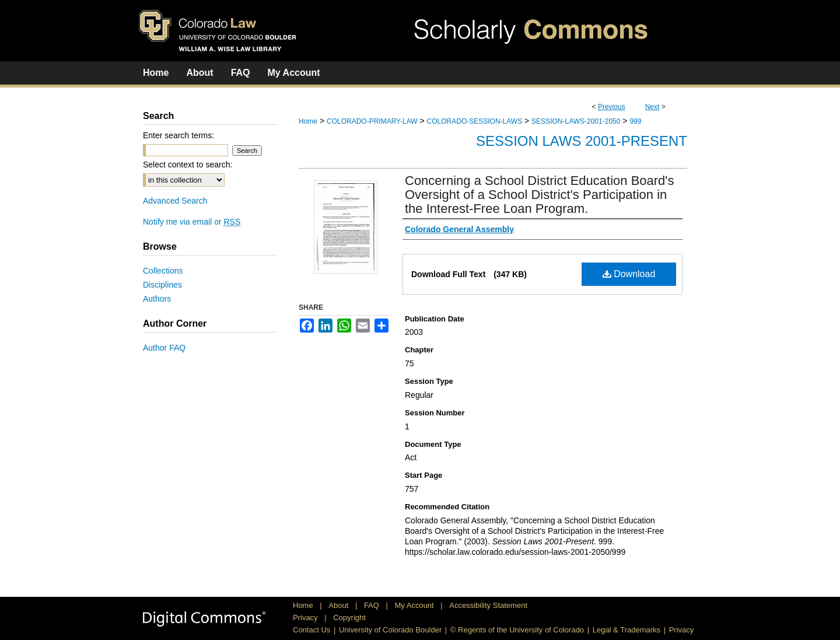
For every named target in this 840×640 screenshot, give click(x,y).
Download (629, 274)
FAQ (373, 605)
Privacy (306, 618)
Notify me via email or (192, 222)
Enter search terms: (178, 135)
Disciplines (162, 285)
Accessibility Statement (488, 605)
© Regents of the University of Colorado (517, 630)
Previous (612, 107)
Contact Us (311, 630)
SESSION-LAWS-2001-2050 (576, 121)
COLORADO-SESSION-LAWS (475, 121)
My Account (416, 605)
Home (308, 121)
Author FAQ (164, 348)
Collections (163, 271)
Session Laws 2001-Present (582, 141)
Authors (157, 299)
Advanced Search (175, 201)
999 (635, 121)
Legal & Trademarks (626, 630)
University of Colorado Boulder (390, 630)
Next (652, 107)
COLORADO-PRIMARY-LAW (372, 121)
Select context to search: (188, 165)
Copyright (349, 618)
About (339, 605)
